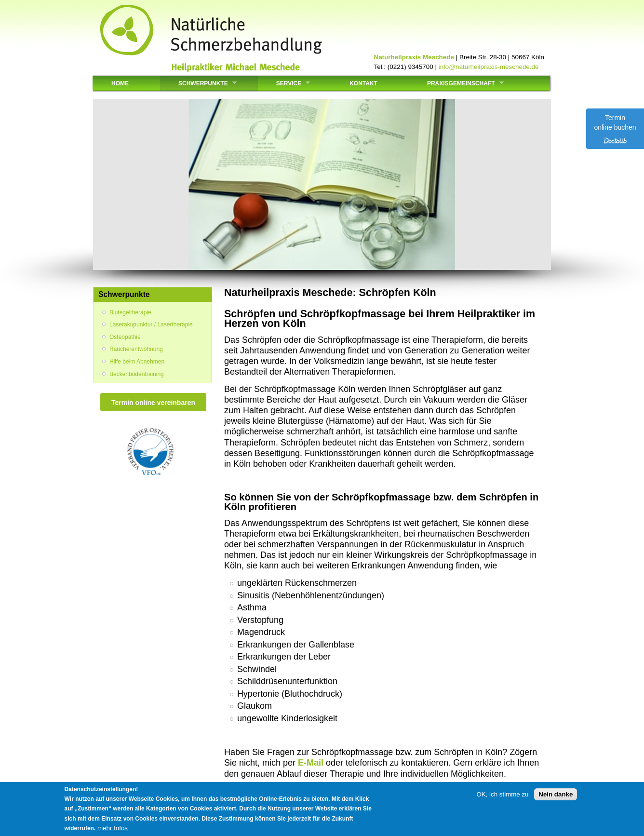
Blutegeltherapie (130, 312)
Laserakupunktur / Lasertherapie (151, 324)
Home (120, 83)
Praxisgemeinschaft (458, 83)
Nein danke (556, 794)
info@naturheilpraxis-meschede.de (489, 67)
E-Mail (311, 763)
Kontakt (363, 83)
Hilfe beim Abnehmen (137, 362)
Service (286, 83)
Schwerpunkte (200, 83)
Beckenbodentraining (137, 374)
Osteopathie (125, 337)
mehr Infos (113, 828)
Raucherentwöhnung (136, 349)
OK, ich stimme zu (502, 794)
